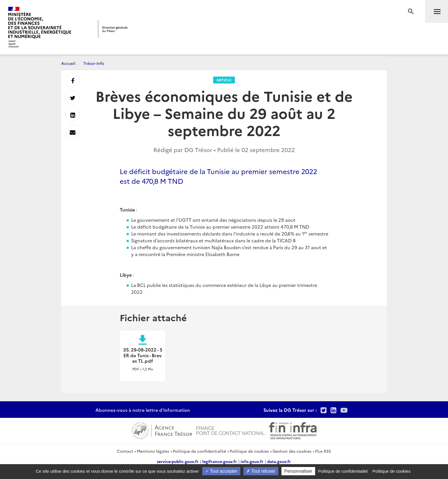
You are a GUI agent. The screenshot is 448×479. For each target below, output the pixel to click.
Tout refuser (261, 471)
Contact (125, 451)
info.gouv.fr (252, 461)
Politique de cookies (249, 451)
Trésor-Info (94, 63)
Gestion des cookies (292, 451)
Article (224, 80)
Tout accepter (221, 471)
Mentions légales (153, 451)
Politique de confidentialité (199, 451)
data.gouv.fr (279, 461)
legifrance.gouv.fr (220, 461)
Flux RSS (323, 451)
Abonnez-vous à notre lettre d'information (143, 410)
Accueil (68, 63)
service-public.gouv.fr (178, 461)
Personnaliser (298, 471)
